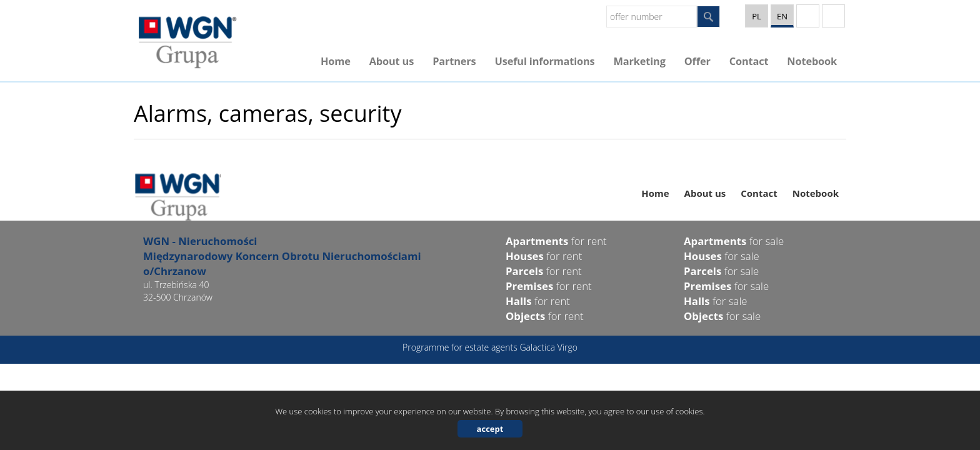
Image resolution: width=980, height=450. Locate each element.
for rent (556, 241)
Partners (454, 61)
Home (336, 61)
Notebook (812, 61)
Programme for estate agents (461, 347)
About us (392, 61)
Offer (697, 61)
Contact (749, 61)
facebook (833, 16)
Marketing (640, 61)
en (782, 16)
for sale (734, 241)
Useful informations (544, 61)
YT (808, 16)
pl (757, 16)
